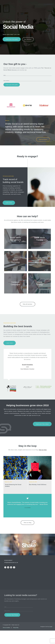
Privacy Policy (16, 641)
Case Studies (24, 7)
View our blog (43, 463)
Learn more (9, 204)
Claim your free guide (12, 39)
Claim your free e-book (42, 437)
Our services (29, 39)
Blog (40, 7)
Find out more (43, 140)
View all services (28, 317)
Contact (48, 7)
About (33, 7)
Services (14, 7)
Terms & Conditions (6, 641)
